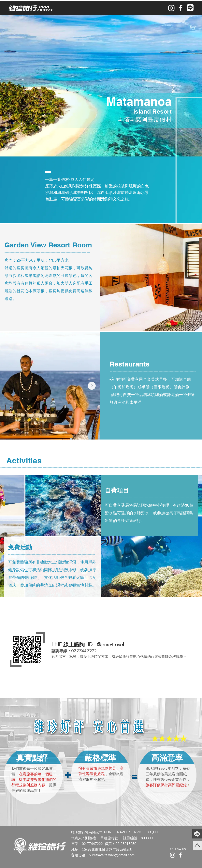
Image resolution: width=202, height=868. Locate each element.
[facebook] (181, 8)
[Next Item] (92, 386)
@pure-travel (110, 645)
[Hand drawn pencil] (186, 834)
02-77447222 (92, 844)
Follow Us (178, 849)
